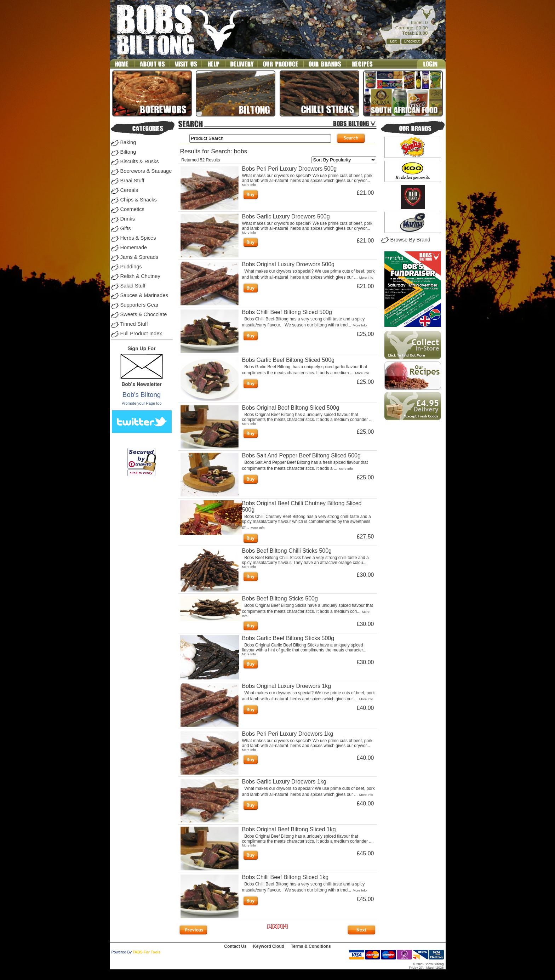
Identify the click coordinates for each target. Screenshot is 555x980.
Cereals (129, 190)
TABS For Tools (147, 952)
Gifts (126, 228)
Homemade (134, 247)
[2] (275, 926)
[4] (285, 926)
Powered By (122, 952)
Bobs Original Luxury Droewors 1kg (287, 686)
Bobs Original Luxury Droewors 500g (288, 264)
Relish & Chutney (140, 276)
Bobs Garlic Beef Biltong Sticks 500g (288, 638)
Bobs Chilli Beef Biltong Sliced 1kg (285, 877)
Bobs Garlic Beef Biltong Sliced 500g (288, 360)
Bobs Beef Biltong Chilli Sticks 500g (287, 551)
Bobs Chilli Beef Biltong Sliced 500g (287, 312)
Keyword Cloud (269, 946)
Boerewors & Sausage (146, 171)
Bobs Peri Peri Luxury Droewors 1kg (288, 734)
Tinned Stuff (134, 324)
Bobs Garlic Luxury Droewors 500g (286, 216)
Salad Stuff (133, 286)
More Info (249, 185)
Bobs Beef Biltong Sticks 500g (280, 599)
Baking (128, 142)
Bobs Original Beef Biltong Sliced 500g (291, 408)
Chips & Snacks (139, 200)
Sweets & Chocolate (144, 314)
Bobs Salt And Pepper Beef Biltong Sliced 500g (301, 455)
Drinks (128, 219)
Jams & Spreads (139, 257)
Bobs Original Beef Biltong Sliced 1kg (289, 829)
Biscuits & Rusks (140, 161)
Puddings (131, 267)
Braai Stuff (132, 181)
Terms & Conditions (311, 946)
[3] (280, 926)
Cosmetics (132, 209)
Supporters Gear (139, 305)
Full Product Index (141, 334)
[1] (270, 926)
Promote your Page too (141, 403)
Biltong (128, 152)
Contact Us (235, 946)
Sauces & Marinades (144, 295)
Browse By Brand (410, 240)
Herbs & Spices (138, 238)
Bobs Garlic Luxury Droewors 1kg (284, 782)
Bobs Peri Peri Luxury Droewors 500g (290, 169)
